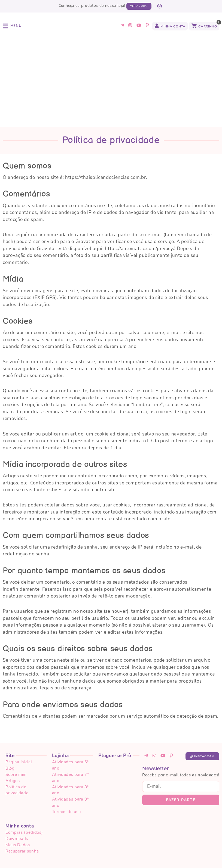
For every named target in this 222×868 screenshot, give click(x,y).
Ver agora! (139, 6)
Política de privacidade (30, 858)
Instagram (202, 709)
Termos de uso (70, 858)
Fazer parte (181, 752)
